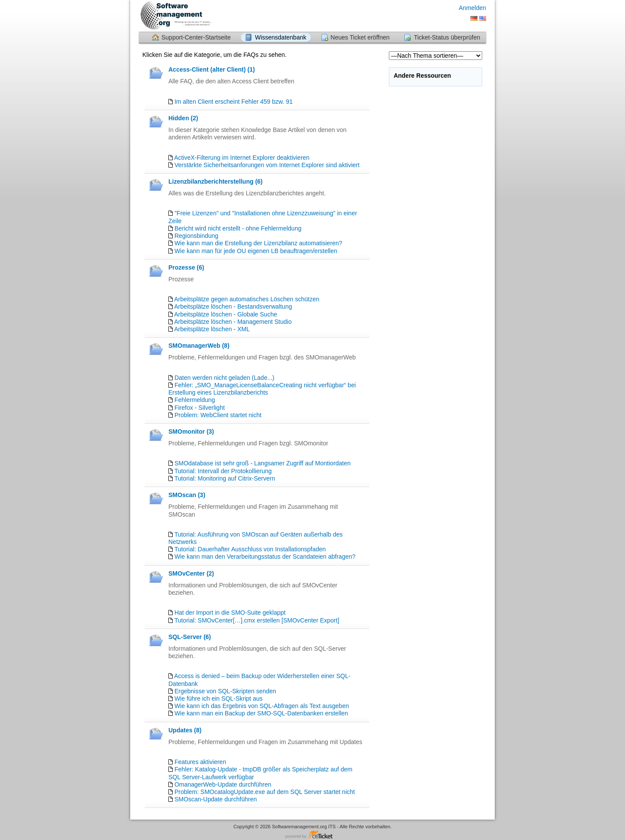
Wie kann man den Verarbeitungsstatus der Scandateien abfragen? (265, 557)
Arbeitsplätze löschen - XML (212, 329)
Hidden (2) (183, 118)
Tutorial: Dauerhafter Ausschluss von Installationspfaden (250, 549)
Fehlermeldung (195, 400)
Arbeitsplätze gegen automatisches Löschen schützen (247, 299)
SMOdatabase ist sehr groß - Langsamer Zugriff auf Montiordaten (263, 463)
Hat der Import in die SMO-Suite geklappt (230, 613)
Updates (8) (185, 730)
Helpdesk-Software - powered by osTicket (312, 835)
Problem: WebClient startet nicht (218, 415)
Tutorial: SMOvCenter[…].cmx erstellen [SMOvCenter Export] (257, 620)
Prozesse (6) (186, 267)
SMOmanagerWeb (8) (199, 346)
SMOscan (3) (187, 495)
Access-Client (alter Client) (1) (212, 69)
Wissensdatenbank (280, 37)
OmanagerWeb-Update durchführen (223, 784)
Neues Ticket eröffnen (360, 37)
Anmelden (472, 8)
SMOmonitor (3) (191, 432)
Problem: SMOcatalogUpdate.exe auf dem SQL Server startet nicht (265, 792)
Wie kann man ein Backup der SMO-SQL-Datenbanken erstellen (261, 713)
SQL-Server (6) (190, 637)
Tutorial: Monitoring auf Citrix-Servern (225, 478)
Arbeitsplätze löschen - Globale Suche (225, 314)
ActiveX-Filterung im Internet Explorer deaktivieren (242, 158)
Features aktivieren (200, 762)
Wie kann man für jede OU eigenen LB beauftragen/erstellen (256, 251)
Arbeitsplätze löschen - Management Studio (233, 322)
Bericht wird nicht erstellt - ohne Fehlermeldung (238, 228)
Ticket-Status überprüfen (447, 37)
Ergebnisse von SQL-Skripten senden (225, 691)
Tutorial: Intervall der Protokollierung (223, 471)
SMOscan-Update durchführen (216, 799)
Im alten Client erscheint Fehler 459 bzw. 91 (234, 102)
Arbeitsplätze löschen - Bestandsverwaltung (233, 306)
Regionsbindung (196, 236)
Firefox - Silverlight (200, 408)
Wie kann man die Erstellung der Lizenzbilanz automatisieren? (258, 243)
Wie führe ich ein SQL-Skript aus (219, 698)
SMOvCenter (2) (191, 573)
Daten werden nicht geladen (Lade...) (224, 378)
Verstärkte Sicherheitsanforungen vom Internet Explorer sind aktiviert (267, 165)
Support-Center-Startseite (196, 37)
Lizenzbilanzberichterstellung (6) (215, 181)
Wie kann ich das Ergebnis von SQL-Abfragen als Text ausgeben (262, 706)
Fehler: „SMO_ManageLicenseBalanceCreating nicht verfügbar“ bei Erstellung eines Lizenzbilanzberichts (262, 389)
